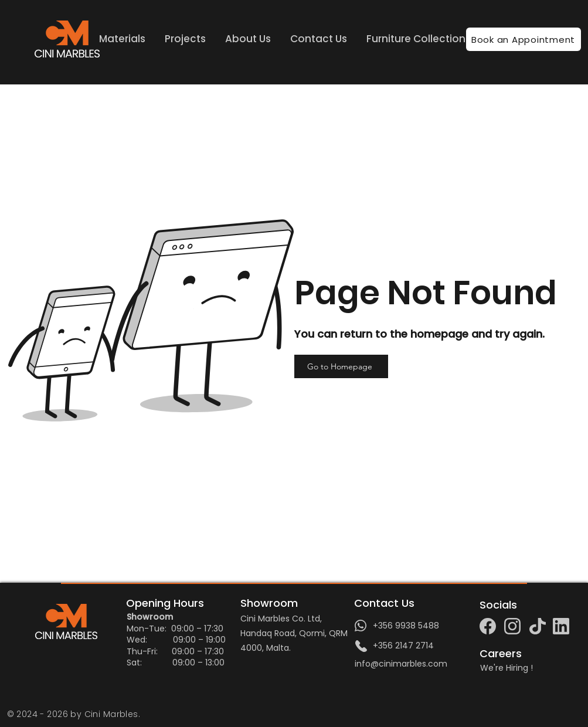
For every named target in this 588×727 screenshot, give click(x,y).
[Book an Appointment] (524, 39)
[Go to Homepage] (341, 366)
